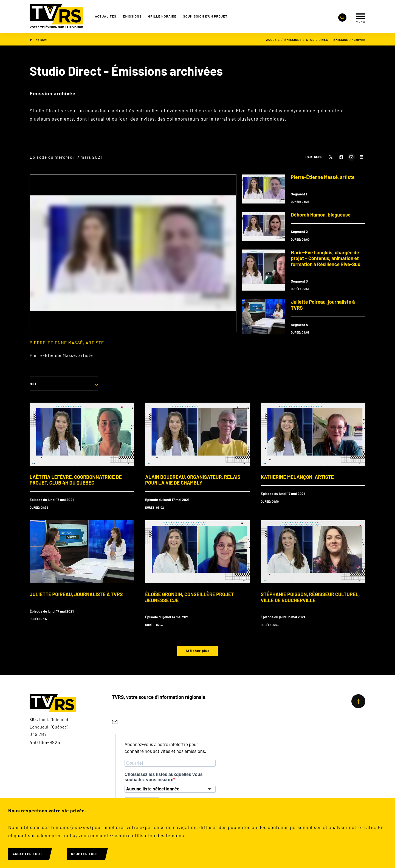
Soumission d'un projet (205, 16)
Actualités (106, 16)
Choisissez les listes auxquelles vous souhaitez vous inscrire (164, 777)
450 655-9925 (45, 742)
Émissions (132, 16)
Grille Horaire (162, 16)
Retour (38, 39)
